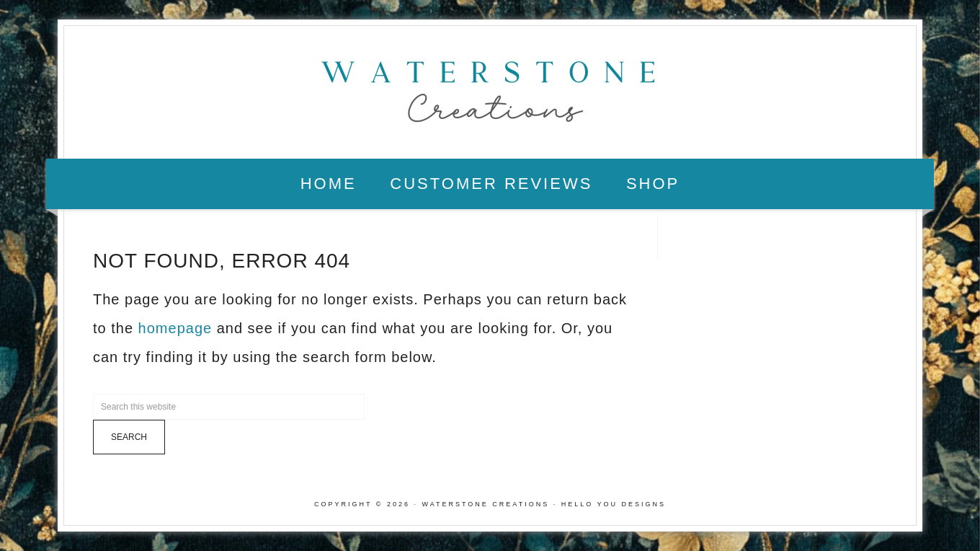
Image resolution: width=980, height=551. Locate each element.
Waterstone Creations (490, 87)
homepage (175, 328)
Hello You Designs (614, 504)
